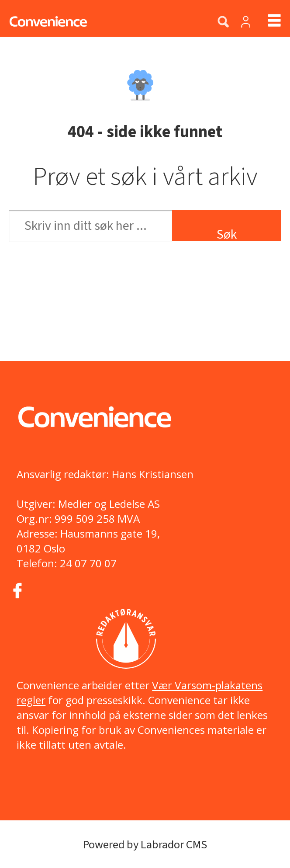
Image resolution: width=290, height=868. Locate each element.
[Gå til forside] (44, 22)
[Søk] (223, 22)
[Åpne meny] (267, 22)
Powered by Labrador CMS (145, 845)
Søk (227, 233)
